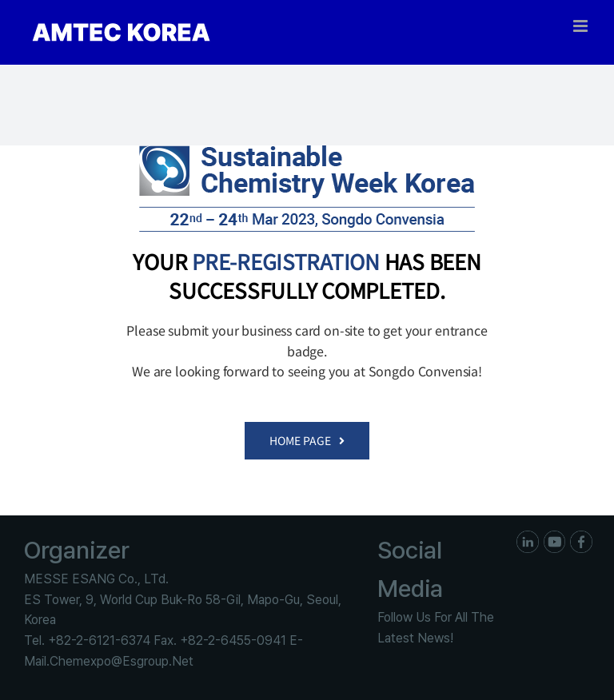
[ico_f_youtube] (555, 537)
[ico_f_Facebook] (581, 537)
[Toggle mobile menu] (582, 26)
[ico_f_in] (528, 537)
